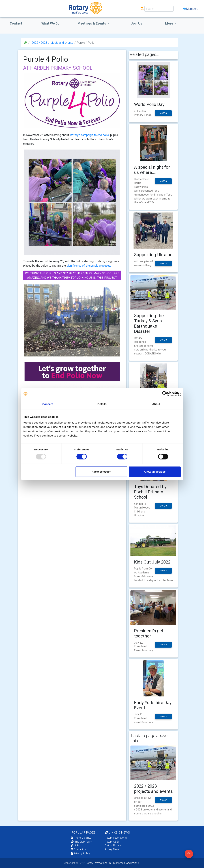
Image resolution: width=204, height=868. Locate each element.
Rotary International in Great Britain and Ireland (112, 863)
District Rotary (113, 845)
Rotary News (112, 849)
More (169, 23)
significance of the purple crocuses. (89, 266)
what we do (50, 23)
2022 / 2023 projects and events (52, 43)
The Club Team (81, 842)
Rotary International (116, 838)
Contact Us (79, 849)
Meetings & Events (92, 23)
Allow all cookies (155, 472)
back (164, 800)
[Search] (159, 9)
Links (75, 845)
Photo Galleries (81, 838)
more (163, 113)
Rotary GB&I (112, 842)
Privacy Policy (80, 853)
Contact (16, 23)
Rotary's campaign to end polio (89, 135)
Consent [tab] (48, 404)
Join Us (137, 23)
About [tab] (156, 404)
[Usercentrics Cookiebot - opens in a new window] (165, 394)
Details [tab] (102, 404)
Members (190, 9)
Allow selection (101, 472)
